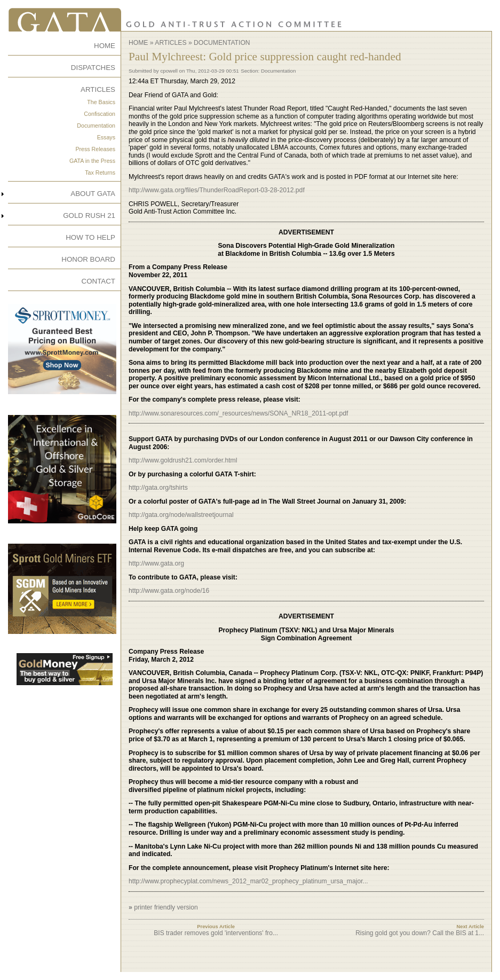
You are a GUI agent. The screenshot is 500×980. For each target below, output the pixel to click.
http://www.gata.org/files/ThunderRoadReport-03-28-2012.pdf (217, 190)
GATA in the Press (92, 161)
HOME (105, 46)
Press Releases (95, 149)
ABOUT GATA (93, 194)
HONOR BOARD (88, 259)
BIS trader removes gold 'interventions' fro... (216, 933)
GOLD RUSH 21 (89, 215)
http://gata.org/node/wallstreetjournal (181, 515)
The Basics (101, 102)
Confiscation (100, 114)
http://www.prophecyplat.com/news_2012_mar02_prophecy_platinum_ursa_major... (248, 881)
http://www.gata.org (156, 563)
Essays (106, 137)
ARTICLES (98, 89)
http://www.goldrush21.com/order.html (183, 460)
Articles (170, 43)
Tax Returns (100, 173)
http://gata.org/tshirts (158, 488)
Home (138, 43)
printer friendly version (166, 907)
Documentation (96, 126)
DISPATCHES (93, 68)
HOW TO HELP (90, 237)
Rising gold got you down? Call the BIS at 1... (420, 933)
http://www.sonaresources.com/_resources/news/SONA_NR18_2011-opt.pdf (239, 413)
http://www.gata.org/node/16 (169, 591)
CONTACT (98, 281)
